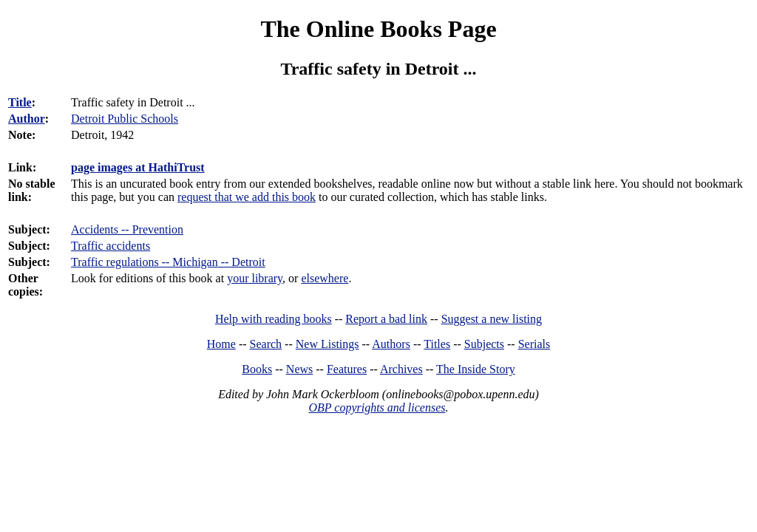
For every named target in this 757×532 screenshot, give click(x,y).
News (299, 369)
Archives (401, 369)
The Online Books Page (378, 29)
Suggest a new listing (492, 319)
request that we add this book (247, 197)
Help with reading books (274, 319)
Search (266, 344)
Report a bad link (386, 319)
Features (347, 369)
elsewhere (325, 278)
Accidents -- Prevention (127, 229)
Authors (391, 344)
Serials (534, 344)
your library (255, 278)
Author (27, 119)
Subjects (484, 344)
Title (20, 102)
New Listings (327, 344)
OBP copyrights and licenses (377, 407)
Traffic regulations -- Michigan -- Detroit (168, 262)
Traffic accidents (111, 246)
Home (221, 344)
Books (257, 369)
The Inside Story (476, 369)
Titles (437, 344)
